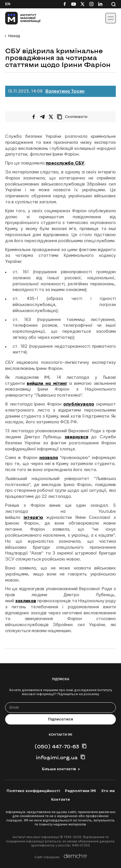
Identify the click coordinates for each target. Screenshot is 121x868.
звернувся (76, 437)
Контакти (60, 800)
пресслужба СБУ (65, 163)
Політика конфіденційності (33, 791)
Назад (14, 36)
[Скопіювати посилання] (74, 117)
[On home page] (17, 18)
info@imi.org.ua (57, 757)
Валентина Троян (65, 91)
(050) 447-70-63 (57, 746)
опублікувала (79, 404)
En (8, 4)
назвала (49, 458)
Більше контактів (59, 769)
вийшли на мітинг (47, 384)
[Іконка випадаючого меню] (111, 18)
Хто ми (108, 791)
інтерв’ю (33, 518)
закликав (26, 601)
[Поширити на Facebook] (34, 117)
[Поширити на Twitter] (51, 117)
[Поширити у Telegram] (42, 117)
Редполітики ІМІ (80, 791)
